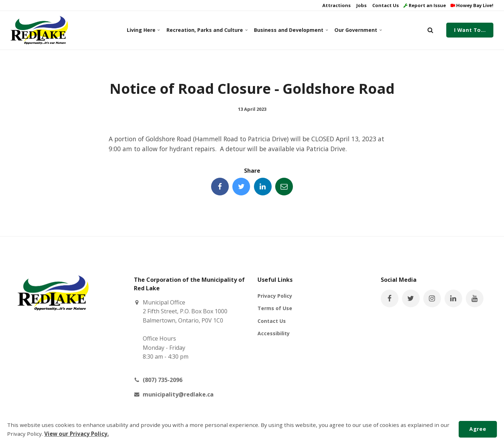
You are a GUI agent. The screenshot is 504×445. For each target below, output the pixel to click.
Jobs (361, 5)
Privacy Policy (275, 296)
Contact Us (385, 5)
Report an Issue (425, 5)
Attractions (336, 5)
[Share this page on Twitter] (241, 187)
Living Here (143, 30)
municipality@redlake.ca (178, 394)
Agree (478, 429)
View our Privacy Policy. (77, 434)
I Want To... (470, 30)
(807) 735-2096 (163, 380)
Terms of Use (275, 308)
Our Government (358, 30)
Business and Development (290, 30)
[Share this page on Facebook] (220, 187)
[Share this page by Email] (284, 187)
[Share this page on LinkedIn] (263, 187)
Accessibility (274, 333)
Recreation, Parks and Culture (206, 30)
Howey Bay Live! (472, 5)
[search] (430, 30)
